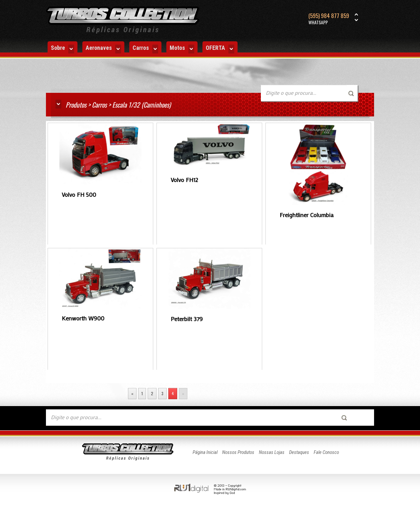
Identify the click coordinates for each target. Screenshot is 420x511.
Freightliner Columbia (307, 215)
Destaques (299, 452)
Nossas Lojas (272, 452)
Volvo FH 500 (79, 194)
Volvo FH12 (184, 180)
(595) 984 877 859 (329, 19)
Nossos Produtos (238, 452)
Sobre (63, 49)
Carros (145, 49)
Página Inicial (205, 452)
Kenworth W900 (83, 318)
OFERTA (220, 49)
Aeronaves (103, 49)
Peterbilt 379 (187, 319)
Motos (182, 49)
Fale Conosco (326, 452)
